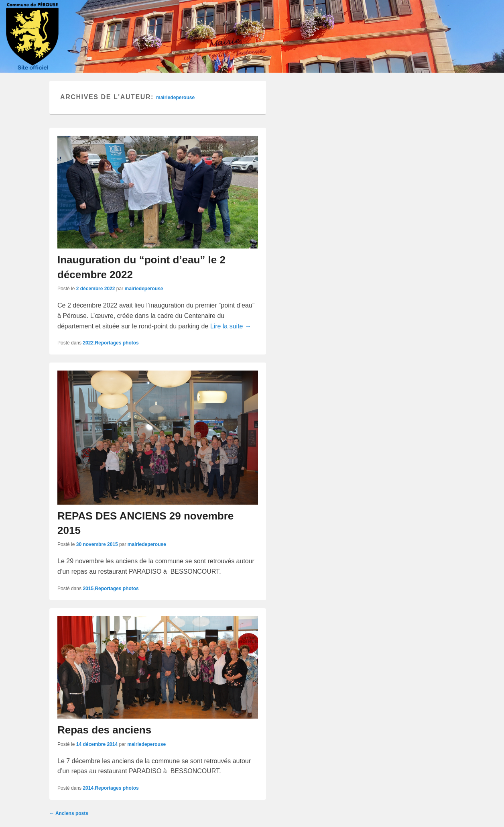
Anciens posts (69, 813)
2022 (88, 343)
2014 (88, 788)
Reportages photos (117, 343)
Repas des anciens (104, 730)
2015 (88, 589)
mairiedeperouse (175, 98)
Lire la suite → (231, 326)
